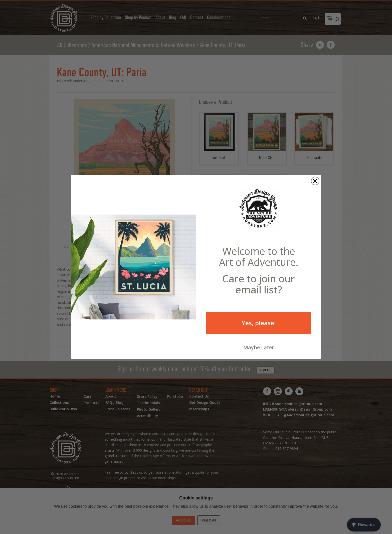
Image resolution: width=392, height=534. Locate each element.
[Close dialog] (315, 186)
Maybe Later (259, 352)
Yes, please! (259, 328)
